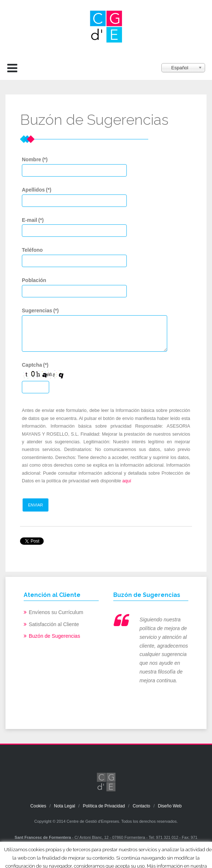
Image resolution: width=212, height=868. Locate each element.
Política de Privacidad (104, 806)
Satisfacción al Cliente (54, 624)
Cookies (38, 806)
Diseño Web (170, 806)
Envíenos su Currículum (56, 612)
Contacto (141, 806)
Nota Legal (64, 806)
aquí (127, 481)
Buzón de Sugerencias (54, 636)
